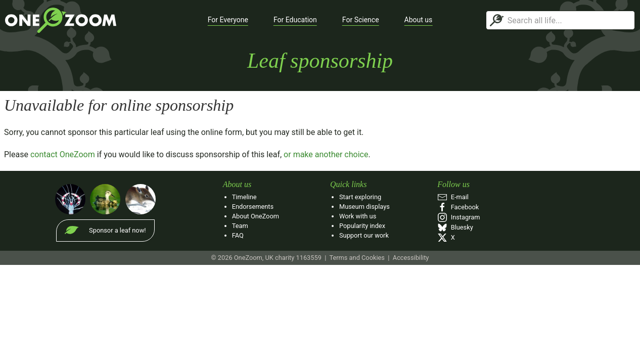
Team (240, 226)
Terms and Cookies (357, 258)
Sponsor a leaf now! (117, 230)
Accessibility (411, 258)
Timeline (244, 197)
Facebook (458, 207)
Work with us (358, 216)
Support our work (364, 235)
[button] (228, 20)
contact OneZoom (63, 154)
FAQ (238, 235)
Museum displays (364, 207)
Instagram (459, 217)
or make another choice (326, 154)
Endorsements (253, 207)
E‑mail (453, 197)
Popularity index (362, 226)
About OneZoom (256, 216)
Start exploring (360, 197)
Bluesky (455, 227)
